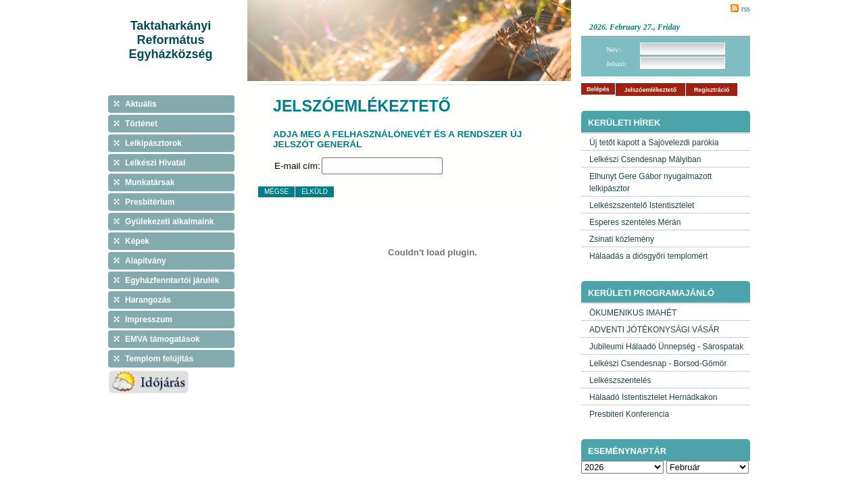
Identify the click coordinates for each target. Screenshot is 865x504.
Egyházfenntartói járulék (172, 280)
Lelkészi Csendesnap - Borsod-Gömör (658, 363)
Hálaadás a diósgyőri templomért (648, 256)
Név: (614, 49)
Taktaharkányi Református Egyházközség (170, 40)
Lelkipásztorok (153, 143)
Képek (137, 241)
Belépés (598, 89)
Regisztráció (712, 90)
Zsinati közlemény (622, 239)
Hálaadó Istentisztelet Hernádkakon (653, 397)
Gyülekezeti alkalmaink (169, 222)
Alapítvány (146, 261)
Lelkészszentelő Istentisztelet (642, 205)
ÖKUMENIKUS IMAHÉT (633, 313)
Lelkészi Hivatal (155, 163)
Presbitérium (150, 202)
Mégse (276, 192)
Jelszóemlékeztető (650, 90)
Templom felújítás (159, 359)
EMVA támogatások (163, 339)
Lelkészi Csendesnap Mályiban (645, 159)
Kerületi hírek (624, 123)
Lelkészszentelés (620, 380)
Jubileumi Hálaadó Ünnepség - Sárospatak (666, 347)
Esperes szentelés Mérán (635, 222)
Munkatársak (150, 182)
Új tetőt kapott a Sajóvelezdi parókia (654, 143)
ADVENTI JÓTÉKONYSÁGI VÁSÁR (654, 330)
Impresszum (149, 320)
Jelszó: (616, 64)
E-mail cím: (297, 166)
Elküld (315, 192)
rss (746, 9)
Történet (141, 124)
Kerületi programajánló (651, 293)
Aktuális (141, 104)
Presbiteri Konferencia (629, 414)
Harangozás (148, 300)
